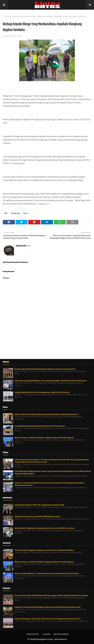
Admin (6, 36)
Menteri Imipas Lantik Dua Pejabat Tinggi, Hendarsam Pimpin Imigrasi (44, 438)
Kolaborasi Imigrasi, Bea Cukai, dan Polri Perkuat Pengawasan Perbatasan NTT (48, 619)
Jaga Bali (47, 634)
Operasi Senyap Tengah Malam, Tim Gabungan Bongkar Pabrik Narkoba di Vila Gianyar (51, 381)
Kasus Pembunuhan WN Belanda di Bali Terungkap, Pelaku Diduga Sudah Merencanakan (51, 596)
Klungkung (15, 213)
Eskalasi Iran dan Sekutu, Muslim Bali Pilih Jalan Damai (37, 517)
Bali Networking (61, 634)
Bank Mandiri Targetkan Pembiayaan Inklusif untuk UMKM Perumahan (44, 528)
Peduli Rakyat (33, 634)
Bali (15, 17)
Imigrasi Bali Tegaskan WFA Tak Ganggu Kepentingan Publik (39, 505)
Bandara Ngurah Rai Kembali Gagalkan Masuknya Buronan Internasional (45, 369)
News (26, 213)
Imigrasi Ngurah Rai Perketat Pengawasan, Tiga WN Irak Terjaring (42, 392)
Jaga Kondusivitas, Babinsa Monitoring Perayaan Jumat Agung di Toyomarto (46, 414)
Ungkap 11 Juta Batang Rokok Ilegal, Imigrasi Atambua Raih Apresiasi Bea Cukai (48, 607)
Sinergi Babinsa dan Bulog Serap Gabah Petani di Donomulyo (40, 426)
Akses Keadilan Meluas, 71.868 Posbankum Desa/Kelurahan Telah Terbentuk (47, 574)
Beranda (8, 17)
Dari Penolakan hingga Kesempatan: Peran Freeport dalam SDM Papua (44, 550)
